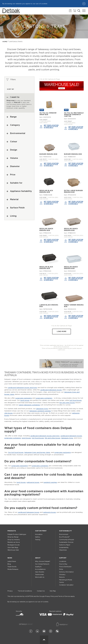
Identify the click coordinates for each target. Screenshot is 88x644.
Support (63, 558)
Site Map (53, 591)
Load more (62, 331)
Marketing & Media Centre (66, 581)
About (38, 558)
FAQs (61, 569)
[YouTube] (44, 631)
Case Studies (40, 572)
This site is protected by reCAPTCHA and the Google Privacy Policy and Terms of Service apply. (41, 596)
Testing (38, 540)
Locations (63, 561)
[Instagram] (51, 631)
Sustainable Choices (66, 542)
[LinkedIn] (37, 631)
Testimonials (39, 575)
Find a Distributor (65, 567)
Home (5, 42)
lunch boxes (25, 400)
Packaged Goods (14, 545)
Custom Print (41, 531)
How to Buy (63, 564)
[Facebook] (31, 631)
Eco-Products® (64, 537)
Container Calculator (66, 585)
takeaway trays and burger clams (37, 452)
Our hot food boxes (16, 452)
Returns (62, 577)
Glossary (62, 575)
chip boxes (9, 413)
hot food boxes (76, 400)
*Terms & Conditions (25, 591)
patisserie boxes (33, 482)
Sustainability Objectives (64, 549)
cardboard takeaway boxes (51, 390)
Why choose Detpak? (43, 561)
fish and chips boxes (67, 403)
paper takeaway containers (29, 405)
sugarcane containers (44, 398)
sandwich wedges (50, 482)
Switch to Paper (65, 545)
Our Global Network (42, 564)
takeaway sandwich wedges (40, 411)
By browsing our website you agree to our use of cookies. (28, 602)
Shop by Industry (14, 540)
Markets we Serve (14, 542)
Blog (9, 564)
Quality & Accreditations (40, 568)
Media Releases (13, 569)
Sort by (11, 89)
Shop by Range (13, 537)
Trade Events (12, 567)
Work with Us (40, 577)
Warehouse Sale (13, 550)
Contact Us (41, 591)
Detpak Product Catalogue (17, 534)
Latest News (12, 561)
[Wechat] (57, 631)
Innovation (39, 534)
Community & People (67, 540)
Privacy (10, 591)
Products (12, 531)
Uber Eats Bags (13, 548)
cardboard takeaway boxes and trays (22, 388)
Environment (64, 534)
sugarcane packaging (24, 398)
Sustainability (65, 531)
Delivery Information (66, 572)
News (10, 558)
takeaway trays (42, 409)
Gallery (38, 537)
